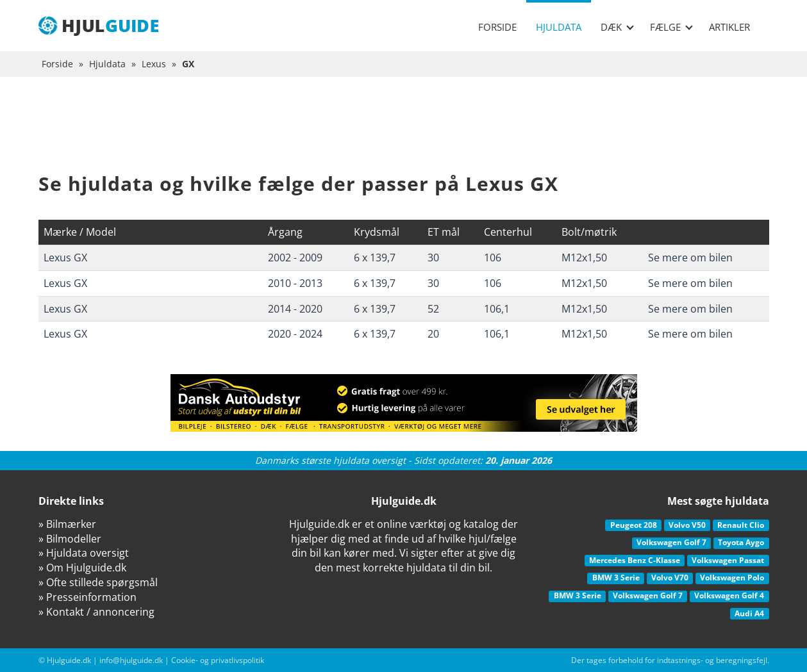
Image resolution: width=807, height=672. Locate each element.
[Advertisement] (404, 135)
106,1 (497, 309)
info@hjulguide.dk (131, 660)
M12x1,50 (584, 258)
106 (493, 258)
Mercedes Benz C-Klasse (635, 560)
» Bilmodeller (70, 539)
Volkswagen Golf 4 (729, 595)
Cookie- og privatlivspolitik (218, 660)
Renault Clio (741, 525)
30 (433, 258)
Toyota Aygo (741, 542)
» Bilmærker (67, 524)
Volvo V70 (670, 578)
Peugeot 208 (634, 525)
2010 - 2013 (295, 283)
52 (433, 309)
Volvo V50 (687, 525)
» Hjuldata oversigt (84, 553)
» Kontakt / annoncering (96, 612)
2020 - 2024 (295, 334)
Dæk (617, 27)
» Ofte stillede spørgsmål (98, 582)
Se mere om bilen (690, 258)
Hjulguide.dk (69, 660)
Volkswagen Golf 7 (671, 542)
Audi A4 (749, 613)
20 (433, 334)
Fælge (671, 27)
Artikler (729, 27)
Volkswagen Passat (728, 560)
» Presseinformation (87, 597)
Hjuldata (559, 27)
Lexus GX (65, 258)
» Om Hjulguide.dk (82, 568)
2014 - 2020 (295, 309)
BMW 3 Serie (616, 578)
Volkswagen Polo (732, 578)
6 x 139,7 (375, 258)
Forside (497, 27)
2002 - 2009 (295, 258)
